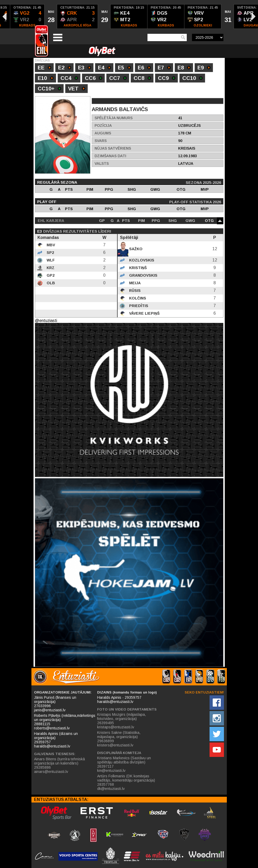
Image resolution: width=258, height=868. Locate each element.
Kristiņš (137, 268)
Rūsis (134, 291)
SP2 (50, 253)
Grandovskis (143, 275)
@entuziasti (46, 321)
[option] (27, 17)
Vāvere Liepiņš (144, 313)
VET (77, 89)
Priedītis (138, 306)
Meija (134, 283)
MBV (50, 245)
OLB (50, 283)
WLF (50, 260)
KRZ (50, 268)
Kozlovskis (141, 260)
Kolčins (137, 298)
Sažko (135, 249)
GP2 (50, 275)
